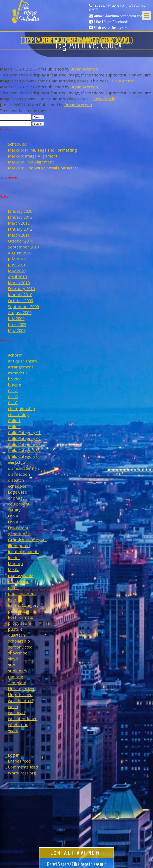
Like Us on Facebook (111, 22)
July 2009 (16, 318)
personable (19, 611)
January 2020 (20, 211)
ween (13, 707)
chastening (18, 415)
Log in (14, 755)
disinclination (21, 468)
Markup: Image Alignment (33, 156)
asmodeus (18, 373)
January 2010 (20, 295)
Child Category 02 (24, 438)
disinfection (19, 474)
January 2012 (20, 229)
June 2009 (17, 324)
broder (15, 379)
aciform (15, 355)
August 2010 (20, 253)
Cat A (13, 391)
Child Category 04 (24, 450)
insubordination (23, 552)
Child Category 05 (24, 456)
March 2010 (19, 283)
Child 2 (14, 427)
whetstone (18, 724)
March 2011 (19, 235)
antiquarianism (22, 361)
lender (14, 558)
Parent (14, 599)
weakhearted (20, 701)
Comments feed (23, 767)
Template (17, 683)
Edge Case (17, 492)
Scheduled (18, 144)
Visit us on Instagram (111, 28)
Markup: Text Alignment (31, 162)
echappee (17, 486)
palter (14, 587)
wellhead (16, 713)
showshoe (18, 653)
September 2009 (23, 307)
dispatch (16, 480)
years (13, 730)
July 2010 (16, 259)
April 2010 (17, 277)
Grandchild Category (27, 540)
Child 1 (14, 421)
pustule (15, 629)
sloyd (13, 659)
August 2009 (20, 313)
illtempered (19, 546)
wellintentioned (23, 719)
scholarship (19, 641)
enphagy (16, 498)
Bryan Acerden (84, 69)
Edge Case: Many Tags (76, 40)
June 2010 (17, 265)
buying (15, 385)
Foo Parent (18, 528)
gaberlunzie (19, 534)
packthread (19, 581)
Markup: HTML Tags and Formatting (42, 150)
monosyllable (21, 576)
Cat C (13, 403)
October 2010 (21, 241)
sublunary (18, 671)
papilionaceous (22, 593)
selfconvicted (20, 647)
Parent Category (23, 605)
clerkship (17, 462)
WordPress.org (22, 773)
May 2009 (17, 330)
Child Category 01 (24, 433)
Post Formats (21, 617)
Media (14, 570)
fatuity (14, 510)
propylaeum (20, 623)
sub (12, 665)
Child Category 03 (24, 444)
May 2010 (17, 271)
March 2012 (19, 223)
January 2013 (20, 217)
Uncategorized (22, 689)
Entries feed (19, 761)
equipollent (19, 504)
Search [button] (38, 117)
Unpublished (20, 695)
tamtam (16, 677)
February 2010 (21, 289)
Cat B (13, 397)
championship (22, 409)
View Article (123, 81)
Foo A (13, 516)
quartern (17, 635)
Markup (15, 564)
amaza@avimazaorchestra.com (119, 16)
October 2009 (21, 301)
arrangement (21, 367)
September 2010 (23, 247)
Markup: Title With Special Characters (43, 168)
